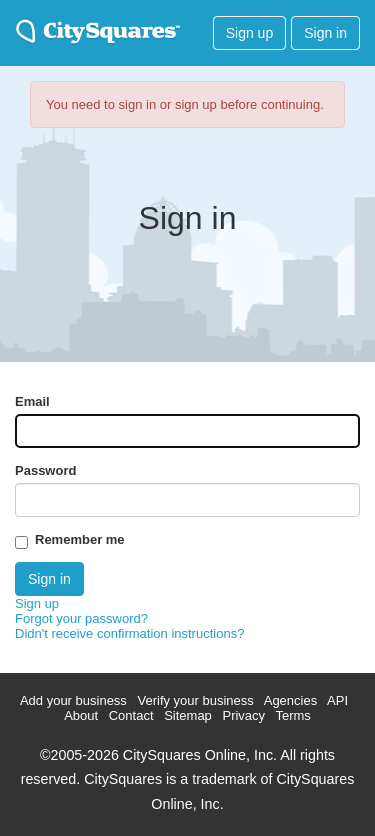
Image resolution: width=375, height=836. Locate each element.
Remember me (80, 539)
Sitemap (188, 715)
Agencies (290, 700)
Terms (292, 715)
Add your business (73, 700)
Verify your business (195, 700)
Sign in (325, 33)
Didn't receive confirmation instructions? (129, 633)
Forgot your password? (81, 618)
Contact (131, 715)
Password (45, 470)
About (81, 715)
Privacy (243, 715)
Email (32, 401)
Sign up (249, 33)
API (337, 700)
